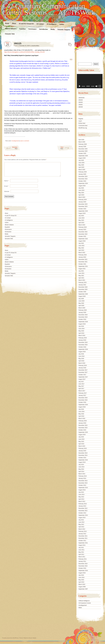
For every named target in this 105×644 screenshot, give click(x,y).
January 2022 (82, 257)
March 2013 (82, 501)
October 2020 (82, 292)
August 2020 (82, 296)
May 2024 (81, 193)
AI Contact (40, 24)
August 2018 (82, 352)
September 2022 (83, 239)
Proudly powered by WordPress (10, 638)
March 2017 (82, 391)
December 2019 (83, 315)
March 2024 (82, 197)
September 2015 (83, 432)
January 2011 (82, 561)
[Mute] (97, 86)
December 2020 (83, 287)
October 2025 (82, 153)
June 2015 (81, 439)
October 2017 (82, 375)
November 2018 (83, 345)
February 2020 (83, 310)
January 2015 (82, 451)
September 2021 (83, 266)
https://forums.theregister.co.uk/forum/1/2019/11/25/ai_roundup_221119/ (24, 52)
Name (7, 183)
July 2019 (81, 326)
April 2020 (81, 306)
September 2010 (83, 571)
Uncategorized (15, 141)
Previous (10, 148)
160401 (81, 105)
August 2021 (82, 269)
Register (81, 119)
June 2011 (81, 550)
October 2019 (82, 319)
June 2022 (81, 246)
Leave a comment (24, 141)
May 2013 (81, 497)
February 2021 (83, 283)
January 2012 (82, 534)
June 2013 (81, 495)
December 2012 (83, 508)
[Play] (80, 86)
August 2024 (82, 186)
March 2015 (82, 446)
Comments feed (83, 126)
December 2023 (83, 204)
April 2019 (81, 333)
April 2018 (81, 361)
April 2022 (81, 250)
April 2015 (81, 444)
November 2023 (83, 206)
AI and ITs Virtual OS (26, 24)
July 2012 (81, 520)
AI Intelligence (52, 24)
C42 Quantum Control (85, 603)
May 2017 (81, 386)
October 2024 (82, 181)
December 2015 (83, 425)
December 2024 (83, 177)
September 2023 (83, 211)
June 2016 (81, 412)
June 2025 (81, 163)
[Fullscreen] (100, 86)
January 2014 (82, 478)
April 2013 (81, 499)
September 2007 (83, 589)
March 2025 (82, 170)
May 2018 (81, 359)
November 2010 (83, 566)
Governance (32, 29)
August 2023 (82, 213)
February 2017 (83, 393)
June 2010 (81, 577)
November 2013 (83, 483)
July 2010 (81, 575)
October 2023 (82, 209)
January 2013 (82, 506)
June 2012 (81, 522)
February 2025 (83, 172)
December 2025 (83, 149)
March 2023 (82, 225)
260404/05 (81, 98)
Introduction (43, 29)
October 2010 (82, 568)
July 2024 (81, 188)
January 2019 (82, 340)
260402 (81, 102)
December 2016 (83, 398)
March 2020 (82, 308)
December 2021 (83, 259)
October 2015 (82, 430)
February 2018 (83, 365)
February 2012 (83, 531)
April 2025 (81, 167)
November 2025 (83, 151)
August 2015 (82, 435)
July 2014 (81, 465)
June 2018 (81, 356)
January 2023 (82, 230)
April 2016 (81, 416)
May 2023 (81, 220)
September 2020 (83, 294)
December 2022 (83, 232)
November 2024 (83, 179)
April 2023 (81, 223)
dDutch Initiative (11, 29)
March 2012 (82, 529)
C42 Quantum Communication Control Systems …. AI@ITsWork (48, 9)
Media (52, 29)
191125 (69, 44)
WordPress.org (83, 128)
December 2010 (83, 564)
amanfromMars (35, 46)
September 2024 (83, 183)
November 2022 (83, 234)
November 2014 (83, 455)
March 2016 (82, 418)
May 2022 (81, 248)
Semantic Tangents (64, 30)
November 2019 (83, 317)
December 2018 (83, 342)
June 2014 (81, 467)
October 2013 (82, 485)
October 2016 (82, 402)
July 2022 (81, 243)
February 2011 (83, 559)
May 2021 (81, 276)
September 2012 (83, 515)
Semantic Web (10, 34)
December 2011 (83, 536)
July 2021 (81, 271)
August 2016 (82, 407)
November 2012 (83, 511)
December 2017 (83, 370)
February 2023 (83, 227)
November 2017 (83, 372)
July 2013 (81, 492)
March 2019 (82, 336)
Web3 (80, 608)
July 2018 (81, 354)
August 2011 (82, 545)
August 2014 (82, 462)
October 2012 (82, 513)
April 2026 (81, 140)
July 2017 (81, 382)
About (14, 23)
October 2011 (82, 541)
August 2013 (82, 490)
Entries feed (82, 123)
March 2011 (82, 557)
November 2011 (83, 538)
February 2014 (83, 476)
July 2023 (81, 216)
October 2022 (82, 236)
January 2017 (82, 395)
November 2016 (83, 400)
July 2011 (81, 548)
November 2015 (83, 428)
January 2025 (82, 174)
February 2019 (83, 338)
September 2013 (83, 488)
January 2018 (82, 368)
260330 (81, 107)
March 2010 (82, 584)
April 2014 (81, 471)
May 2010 (81, 580)
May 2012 (81, 524)
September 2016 (83, 405)
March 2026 (82, 142)
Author (62, 24)
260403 (81, 100)
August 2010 (82, 573)
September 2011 (83, 543)
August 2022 (82, 241)
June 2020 (81, 301)
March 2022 (82, 253)
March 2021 (82, 280)
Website (7, 194)
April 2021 (81, 278)
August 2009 (82, 587)
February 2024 (83, 200)
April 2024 (81, 195)
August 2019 (82, 324)
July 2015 (81, 437)
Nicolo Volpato (33, 638)
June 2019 (81, 329)
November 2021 (83, 262)
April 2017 (81, 389)
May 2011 (81, 552)
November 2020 (83, 289)
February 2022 (83, 255)
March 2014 (82, 474)
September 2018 (83, 349)
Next (67, 148)
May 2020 (81, 303)
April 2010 (81, 582)
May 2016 (81, 414)
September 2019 (83, 322)
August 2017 (82, 379)
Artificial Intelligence (84, 601)
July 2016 (81, 409)
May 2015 (81, 442)
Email (6, 189)
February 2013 (83, 504)
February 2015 (83, 448)
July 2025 (81, 160)
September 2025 (83, 156)
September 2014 (83, 460)
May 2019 (81, 331)
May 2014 (81, 469)
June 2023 (81, 218)
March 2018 (82, 363)
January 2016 (82, 423)
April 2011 (81, 554)
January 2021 (82, 285)
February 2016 (83, 421)
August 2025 (82, 158)
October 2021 (82, 264)
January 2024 (82, 202)
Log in (80, 121)
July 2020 (81, 299)
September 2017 (83, 377)
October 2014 (82, 458)
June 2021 (81, 273)
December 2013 (83, 481)
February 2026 (83, 144)
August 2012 (82, 518)
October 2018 (82, 347)
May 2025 (81, 165)
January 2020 (82, 312)
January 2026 (82, 147)
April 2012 (81, 527)
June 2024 (81, 190)
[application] (90, 81)
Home (7, 23)
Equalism (22, 29)
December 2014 (83, 453)
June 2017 (81, 384)
